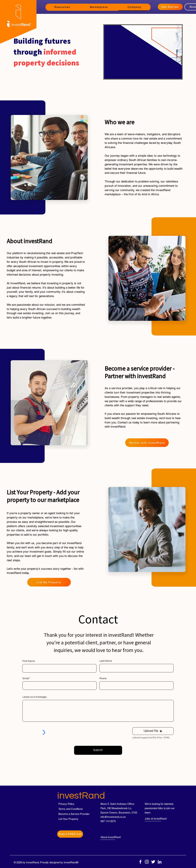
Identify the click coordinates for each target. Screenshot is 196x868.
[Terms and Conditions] (71, 809)
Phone (103, 678)
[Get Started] (170, 7)
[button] (62, 7)
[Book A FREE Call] (70, 834)
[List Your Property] (71, 819)
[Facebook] (140, 862)
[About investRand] (113, 837)
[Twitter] (153, 862)
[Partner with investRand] (147, 443)
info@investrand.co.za (113, 817)
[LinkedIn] (160, 862)
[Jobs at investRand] (157, 819)
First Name (29, 661)
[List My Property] (49, 582)
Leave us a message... (35, 697)
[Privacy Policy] (71, 804)
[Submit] (98, 750)
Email (26, 678)
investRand (81, 796)
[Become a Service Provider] (74, 814)
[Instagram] (147, 862)
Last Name (106, 661)
